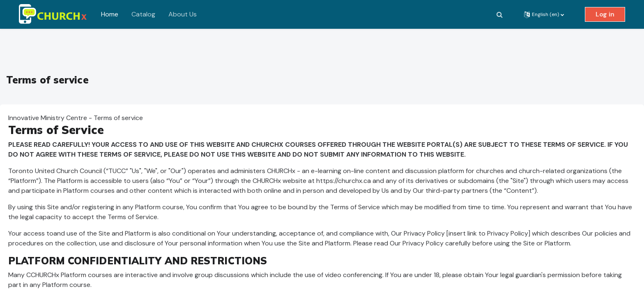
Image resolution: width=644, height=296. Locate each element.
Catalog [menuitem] (143, 14)
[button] (499, 14)
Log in (605, 14)
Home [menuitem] (110, 14)
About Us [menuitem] (183, 14)
